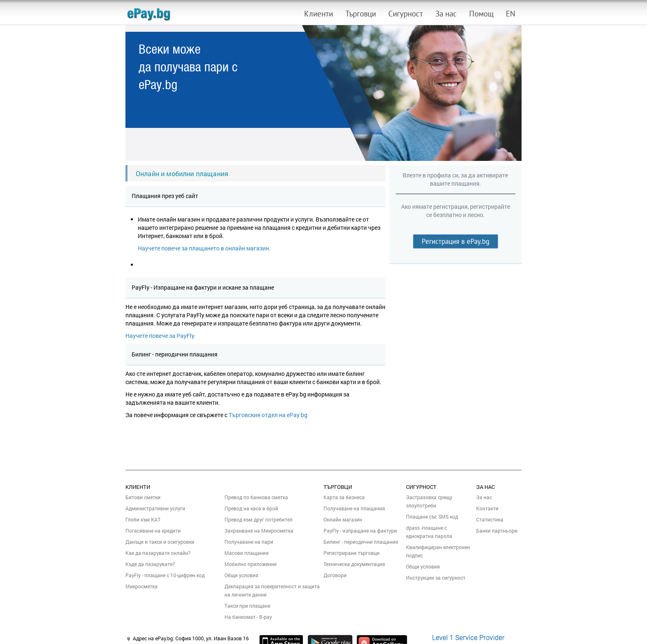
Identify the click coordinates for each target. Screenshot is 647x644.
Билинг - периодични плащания (361, 542)
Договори (335, 575)
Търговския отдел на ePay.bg (268, 415)
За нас (446, 14)
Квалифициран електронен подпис (438, 551)
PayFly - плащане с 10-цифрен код (165, 575)
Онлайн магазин (343, 519)
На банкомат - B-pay (248, 617)
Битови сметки (143, 497)
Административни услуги (155, 508)
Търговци (361, 14)
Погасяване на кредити (153, 531)
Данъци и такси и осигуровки (160, 542)
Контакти (487, 508)
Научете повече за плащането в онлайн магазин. (204, 248)
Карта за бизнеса (344, 497)
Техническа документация (354, 564)
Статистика (490, 519)
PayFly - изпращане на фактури (360, 531)
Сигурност (406, 14)
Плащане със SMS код (432, 517)
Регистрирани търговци (352, 553)
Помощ (481, 14)
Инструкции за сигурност (436, 578)
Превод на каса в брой (251, 508)
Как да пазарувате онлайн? (158, 553)
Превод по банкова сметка (256, 497)
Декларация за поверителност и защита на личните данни (272, 590)
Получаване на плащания (354, 508)
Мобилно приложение (250, 564)
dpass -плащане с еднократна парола (429, 532)
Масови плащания (247, 553)
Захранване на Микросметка (259, 531)
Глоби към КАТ (143, 519)
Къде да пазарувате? (150, 564)
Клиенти (319, 14)
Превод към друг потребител (259, 519)
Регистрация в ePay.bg (456, 241)
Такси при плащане (247, 606)
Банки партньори (497, 531)
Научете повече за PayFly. (161, 336)
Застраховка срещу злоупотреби (429, 501)
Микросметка (142, 586)
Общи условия (241, 575)
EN (511, 14)
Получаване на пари (249, 542)
